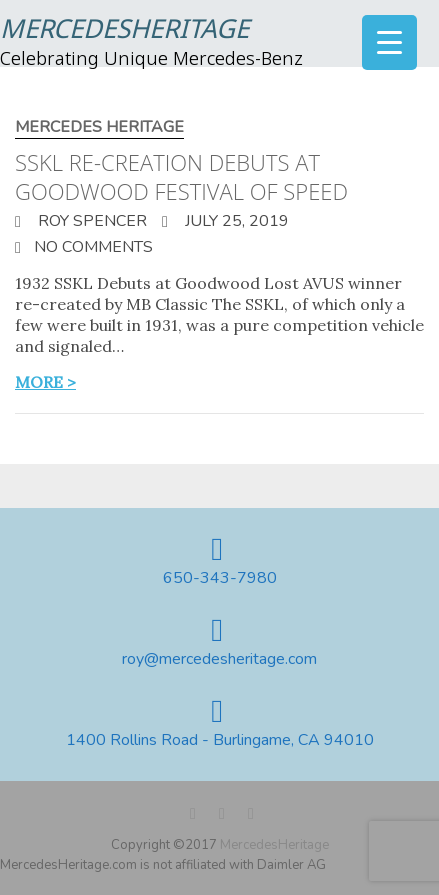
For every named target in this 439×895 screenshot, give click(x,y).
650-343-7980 (220, 578)
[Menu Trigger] (389, 42)
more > (45, 382)
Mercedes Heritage (99, 127)
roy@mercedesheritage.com (219, 659)
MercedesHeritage (124, 31)
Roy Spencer (90, 221)
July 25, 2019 (235, 221)
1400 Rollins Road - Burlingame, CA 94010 (220, 740)
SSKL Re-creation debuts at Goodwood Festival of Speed (181, 176)
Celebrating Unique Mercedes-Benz (151, 60)
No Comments (93, 247)
